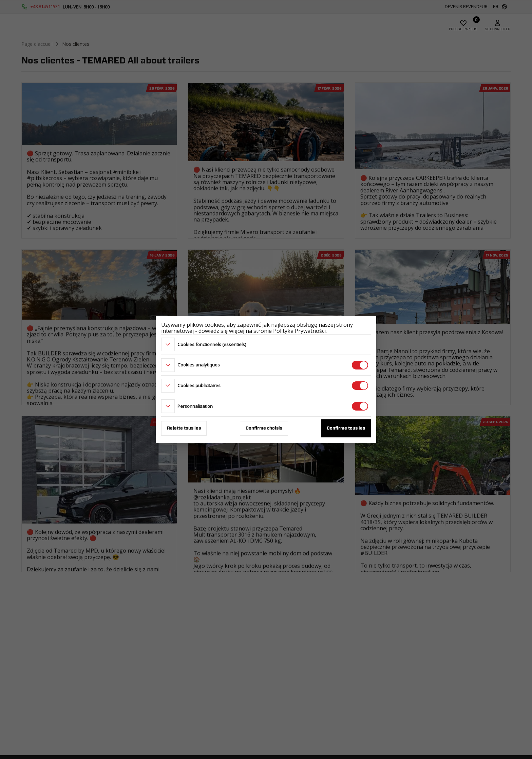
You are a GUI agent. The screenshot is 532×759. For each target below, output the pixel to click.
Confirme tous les (346, 428)
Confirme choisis (264, 428)
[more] (168, 344)
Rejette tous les (184, 428)
